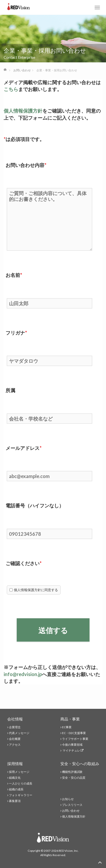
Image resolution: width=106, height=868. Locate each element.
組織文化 (15, 778)
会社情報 (15, 719)
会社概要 (15, 739)
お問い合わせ (71, 811)
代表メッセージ (19, 733)
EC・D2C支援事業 (74, 733)
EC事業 (67, 727)
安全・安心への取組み (80, 764)
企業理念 (15, 727)
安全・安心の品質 (74, 778)
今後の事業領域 (72, 745)
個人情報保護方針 (23, 111)
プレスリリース (72, 805)
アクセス (15, 745)
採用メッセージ (19, 772)
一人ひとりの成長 (21, 783)
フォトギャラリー (21, 795)
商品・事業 (70, 719)
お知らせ (68, 799)
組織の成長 (16, 789)
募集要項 (15, 801)
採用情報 (15, 764)
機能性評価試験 (72, 772)
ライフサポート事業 (75, 739)
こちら (11, 89)
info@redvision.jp (23, 674)
